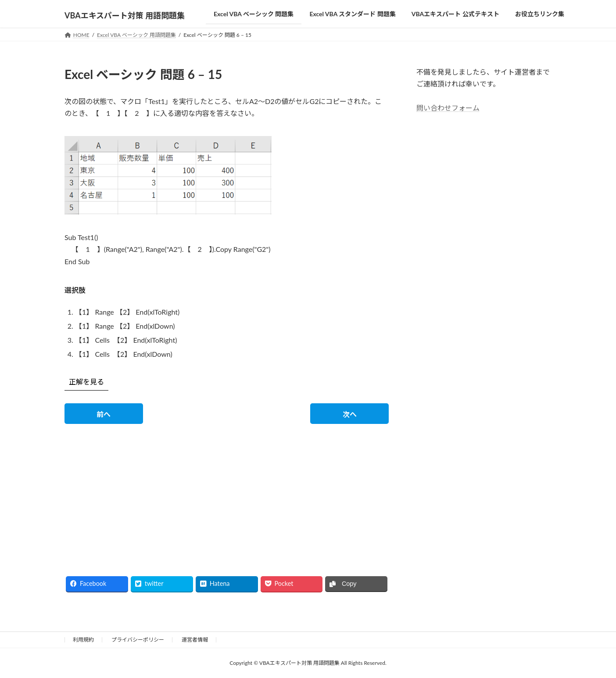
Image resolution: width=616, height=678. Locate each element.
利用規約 (83, 640)
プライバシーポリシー (138, 640)
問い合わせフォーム (448, 107)
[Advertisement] (142, 492)
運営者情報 (195, 640)
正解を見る (86, 382)
